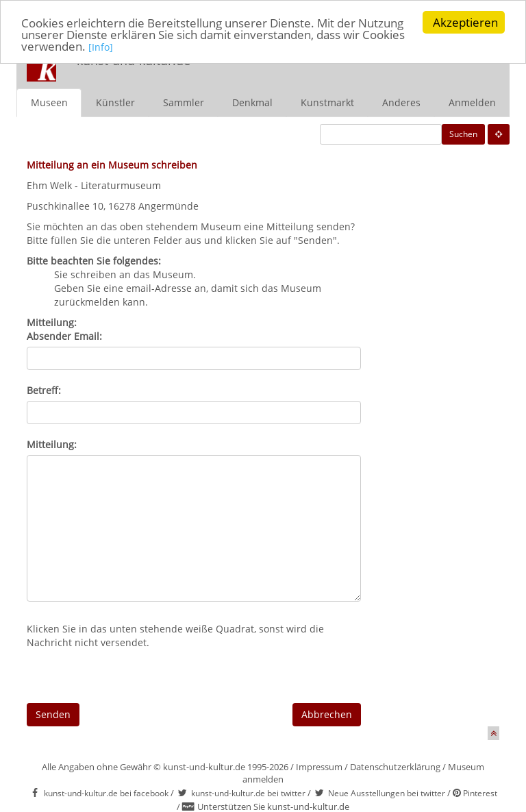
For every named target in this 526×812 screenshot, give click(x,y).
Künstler (115, 102)
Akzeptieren (465, 22)
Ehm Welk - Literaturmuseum (94, 185)
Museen (49, 102)
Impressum (319, 766)
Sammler (184, 102)
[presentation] (131, 676)
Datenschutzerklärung (395, 766)
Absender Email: (64, 335)
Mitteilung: (52, 444)
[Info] (101, 46)
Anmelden (472, 102)
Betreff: (44, 390)
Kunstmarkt (327, 102)
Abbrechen (327, 714)
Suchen (463, 133)
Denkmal (252, 102)
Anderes (401, 102)
